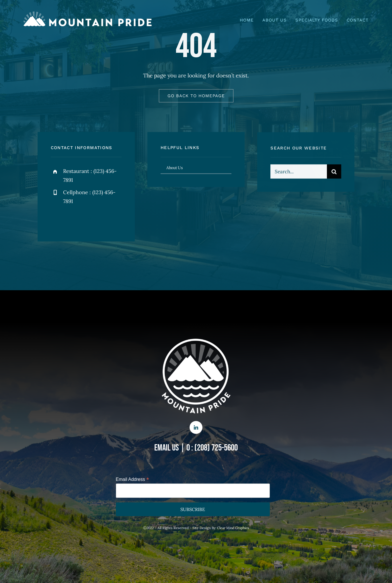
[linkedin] (196, 427)
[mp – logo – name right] (88, 14)
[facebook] (57, 220)
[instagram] (89, 220)
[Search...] (299, 172)
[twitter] (73, 220)
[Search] (334, 172)
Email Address (132, 479)
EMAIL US (167, 448)
